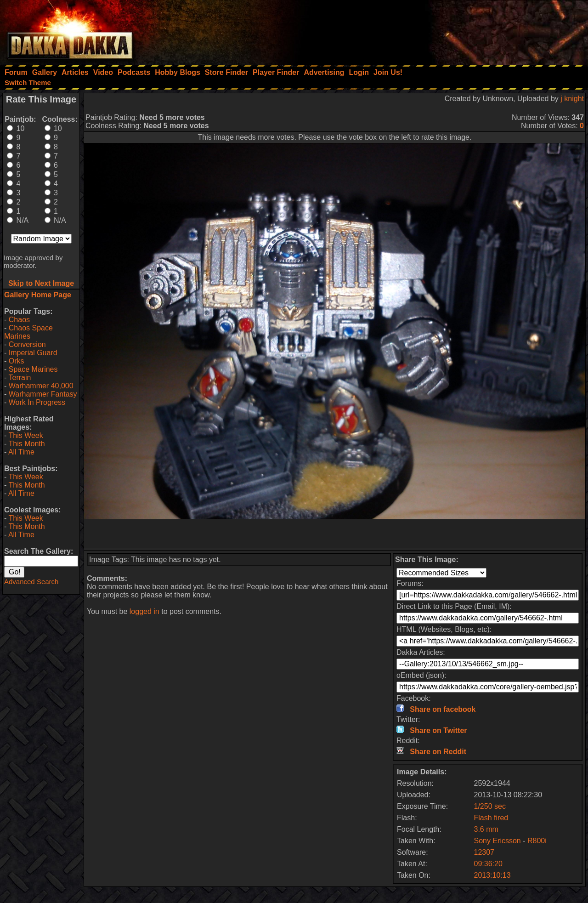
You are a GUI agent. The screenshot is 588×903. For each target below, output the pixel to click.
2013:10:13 (492, 875)
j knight (572, 99)
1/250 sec (490, 806)
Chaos (19, 320)
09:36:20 (488, 864)
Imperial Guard (33, 353)
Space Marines (33, 369)
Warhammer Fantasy (43, 394)
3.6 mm (486, 829)
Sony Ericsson (498, 841)
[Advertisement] (464, 30)
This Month (26, 444)
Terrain (20, 378)
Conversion (27, 344)
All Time (21, 452)
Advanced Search (31, 582)
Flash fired (491, 818)
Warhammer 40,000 (41, 386)
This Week (25, 435)
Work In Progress (37, 402)
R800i (537, 841)
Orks (17, 361)
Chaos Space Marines (28, 332)
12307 (484, 852)
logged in (144, 611)
